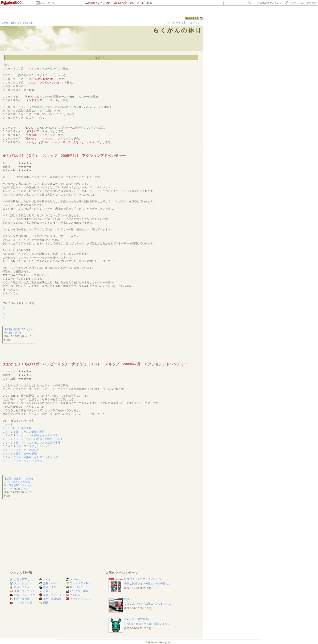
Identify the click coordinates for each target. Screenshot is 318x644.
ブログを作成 (296, 3)
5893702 (192, 18)
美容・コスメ (20, 587)
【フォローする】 (176, 23)
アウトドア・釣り (78, 583)
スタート (8, 424)
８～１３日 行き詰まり (17, 428)
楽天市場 (312, 3)
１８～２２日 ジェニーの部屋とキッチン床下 (30, 435)
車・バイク (74, 587)
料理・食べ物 (20, 599)
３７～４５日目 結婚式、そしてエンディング (30, 457)
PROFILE (27, 23)
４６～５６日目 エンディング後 (22, 461)
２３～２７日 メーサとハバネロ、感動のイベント (33, 439)
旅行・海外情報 (50, 599)
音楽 (44, 591)
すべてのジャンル (78, 599)
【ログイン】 (195, 23)
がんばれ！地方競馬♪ (137, 619)
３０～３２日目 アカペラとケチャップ (26, 446)
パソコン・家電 (77, 591)
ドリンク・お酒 (21, 603)
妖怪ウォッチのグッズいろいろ (143, 579)
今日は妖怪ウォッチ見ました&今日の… (147, 584)
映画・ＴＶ (48, 587)
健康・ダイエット (22, 591)
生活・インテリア (22, 595)
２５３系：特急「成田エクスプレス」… (148, 604)
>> (269, 3)
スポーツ (73, 580)
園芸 (44, 603)
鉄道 (127, 599)
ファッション (20, 583)
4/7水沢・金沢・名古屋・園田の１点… (147, 624)
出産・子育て (20, 580)
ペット (45, 580)
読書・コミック (50, 595)
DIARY (15, 23)
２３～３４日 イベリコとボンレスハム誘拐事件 (31, 443)
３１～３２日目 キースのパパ (21, 450)
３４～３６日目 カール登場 (20, 454)
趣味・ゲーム (47, 3)
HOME (5, 23)
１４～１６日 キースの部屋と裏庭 (24, 432)
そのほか (73, 595)
